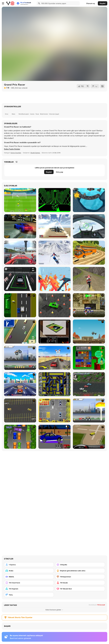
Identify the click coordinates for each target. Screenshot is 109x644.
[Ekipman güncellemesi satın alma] (80, 571)
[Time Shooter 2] (54, 279)
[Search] (39, 3)
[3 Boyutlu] (80, 565)
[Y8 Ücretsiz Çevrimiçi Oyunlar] (10, 3)
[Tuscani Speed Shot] (54, 358)
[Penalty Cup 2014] (20, 200)
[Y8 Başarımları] (80, 577)
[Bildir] (95, 86)
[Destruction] (89, 410)
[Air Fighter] (89, 226)
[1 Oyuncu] (29, 565)
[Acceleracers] (54, 384)
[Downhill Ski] (54, 253)
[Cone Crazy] (54, 305)
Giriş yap (59, 172)
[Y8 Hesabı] (80, 583)
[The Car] (54, 332)
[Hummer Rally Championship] (89, 437)
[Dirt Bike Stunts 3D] (89, 279)
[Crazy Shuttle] (89, 305)
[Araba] (29, 571)
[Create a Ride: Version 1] (54, 437)
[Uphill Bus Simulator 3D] (89, 253)
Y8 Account (101, 605)
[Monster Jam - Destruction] (20, 358)
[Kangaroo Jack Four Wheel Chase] (89, 332)
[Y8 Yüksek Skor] (80, 589)
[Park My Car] (54, 410)
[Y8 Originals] (29, 589)
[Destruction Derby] (20, 410)
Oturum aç (91, 3)
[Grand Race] (20, 253)
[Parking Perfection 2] (20, 437)
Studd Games (35, 153)
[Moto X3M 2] (89, 200)
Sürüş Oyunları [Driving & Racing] (16, 153)
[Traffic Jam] (89, 358)
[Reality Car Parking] (20, 279)
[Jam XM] (89, 384)
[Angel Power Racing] (20, 384)
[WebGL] (29, 577)
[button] (12, 149)
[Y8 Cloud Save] (29, 583)
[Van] (20, 332)
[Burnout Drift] (20, 226)
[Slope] (54, 200)
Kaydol (103, 3)
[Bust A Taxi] (20, 305)
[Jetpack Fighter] (54, 226)
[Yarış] (29, 595)
